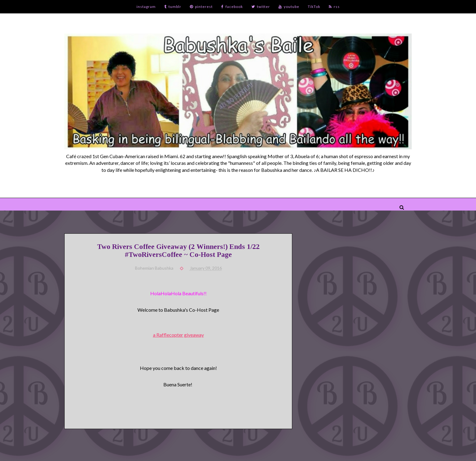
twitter (261, 7)
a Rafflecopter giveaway (178, 335)
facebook (232, 7)
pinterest (201, 7)
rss (334, 7)
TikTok (314, 7)
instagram (146, 7)
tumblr (173, 7)
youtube (289, 7)
